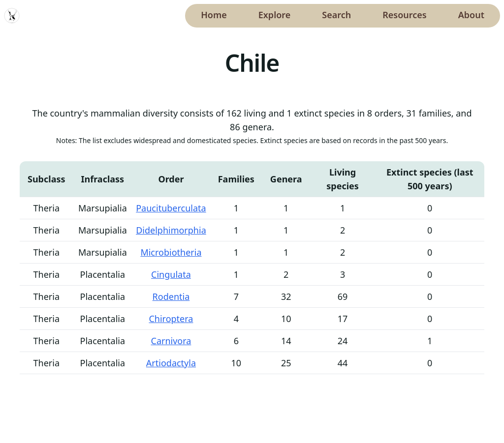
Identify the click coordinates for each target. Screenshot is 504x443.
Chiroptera (171, 319)
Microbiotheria (171, 252)
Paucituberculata (171, 208)
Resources (404, 15)
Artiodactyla (171, 363)
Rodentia (171, 296)
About (471, 15)
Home (214, 15)
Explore (275, 15)
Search (336, 15)
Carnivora (171, 341)
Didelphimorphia (171, 230)
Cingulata (171, 274)
